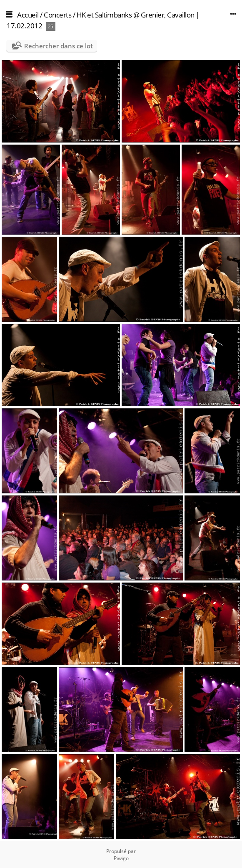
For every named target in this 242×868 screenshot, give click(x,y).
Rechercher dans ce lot (59, 46)
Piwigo (121, 858)
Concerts (57, 15)
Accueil (28, 15)
